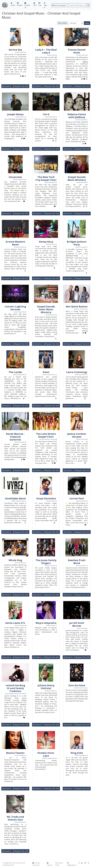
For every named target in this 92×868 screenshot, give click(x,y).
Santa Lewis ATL (15, 623)
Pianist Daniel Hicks (77, 51)
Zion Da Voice (77, 685)
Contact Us (27, 5)
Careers (50, 864)
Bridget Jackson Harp (77, 243)
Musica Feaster (15, 753)
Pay (40, 4)
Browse (20, 4)
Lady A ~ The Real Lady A (46, 51)
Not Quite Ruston (77, 306)
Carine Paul (77, 498)
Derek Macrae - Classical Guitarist (15, 437)
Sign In (45, 5)
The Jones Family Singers (46, 562)
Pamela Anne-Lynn (46, 754)
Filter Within (63, 23)
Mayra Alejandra (46, 623)
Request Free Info (21, 86)
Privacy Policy (59, 864)
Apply (87, 23)
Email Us (7, 86)
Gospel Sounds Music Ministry (77, 178)
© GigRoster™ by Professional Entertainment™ (14, 864)
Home (13, 4)
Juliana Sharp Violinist (46, 687)
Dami (46, 372)
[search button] (88, 5)
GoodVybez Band (15, 498)
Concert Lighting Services (15, 308)
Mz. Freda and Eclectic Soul (15, 818)
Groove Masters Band (15, 243)
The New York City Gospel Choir (46, 178)
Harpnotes (15, 177)
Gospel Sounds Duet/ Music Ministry (46, 309)
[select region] (60, 5)
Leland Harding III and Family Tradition (15, 688)
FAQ (35, 4)
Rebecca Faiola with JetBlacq (77, 116)
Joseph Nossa (15, 114)
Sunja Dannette (46, 498)
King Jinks (77, 753)
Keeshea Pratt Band (77, 562)
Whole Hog (15, 560)
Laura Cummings (77, 372)
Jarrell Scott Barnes (77, 624)
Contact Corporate (36, 864)
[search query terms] (77, 5)
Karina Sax (15, 50)
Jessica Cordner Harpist (77, 435)
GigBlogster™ (72, 864)
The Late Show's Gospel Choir (46, 435)
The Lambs (15, 372)
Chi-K (46, 114)
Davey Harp (46, 242)
